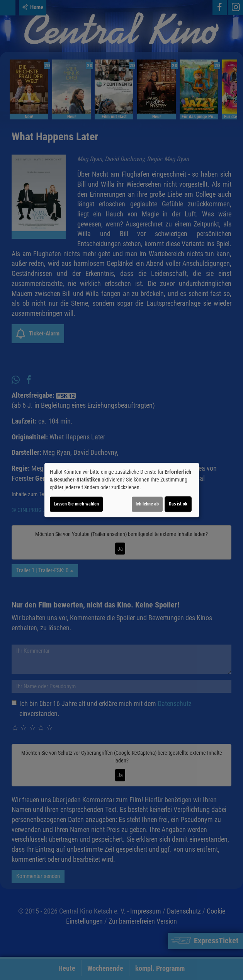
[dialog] (122, 490)
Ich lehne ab (147, 504)
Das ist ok (178, 504)
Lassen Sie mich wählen (76, 504)
